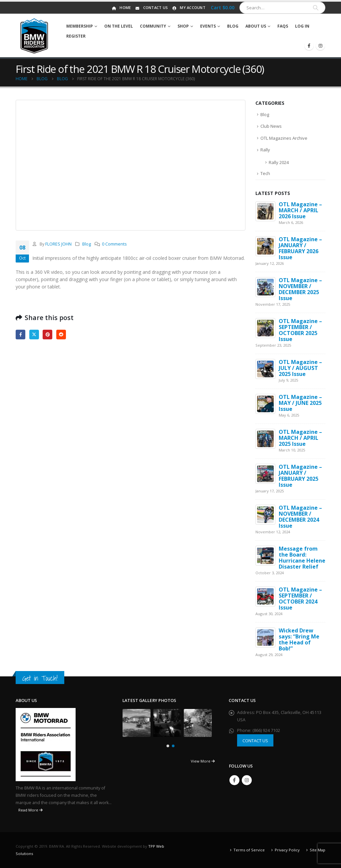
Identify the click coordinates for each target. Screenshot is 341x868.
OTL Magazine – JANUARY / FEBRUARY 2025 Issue (300, 476)
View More (203, 761)
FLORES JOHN (58, 244)
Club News (271, 126)
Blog (233, 26)
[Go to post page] (265, 211)
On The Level (119, 26)
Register (76, 36)
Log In (302, 26)
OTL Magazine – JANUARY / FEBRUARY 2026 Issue (300, 248)
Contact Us (151, 7)
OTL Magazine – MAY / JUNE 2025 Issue (300, 403)
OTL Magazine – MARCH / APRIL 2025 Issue (300, 438)
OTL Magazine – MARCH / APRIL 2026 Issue (300, 210)
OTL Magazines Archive (284, 138)
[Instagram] (320, 46)
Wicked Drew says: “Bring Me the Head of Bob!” (299, 639)
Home (121, 7)
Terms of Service (249, 850)
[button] (168, 746)
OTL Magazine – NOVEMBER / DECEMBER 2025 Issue (300, 289)
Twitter (34, 335)
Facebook (20, 335)
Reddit (61, 335)
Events (208, 26)
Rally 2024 (279, 162)
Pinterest (47, 335)
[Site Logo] (34, 36)
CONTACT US (255, 741)
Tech (265, 173)
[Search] (316, 8)
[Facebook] (309, 46)
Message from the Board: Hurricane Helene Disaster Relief (302, 558)
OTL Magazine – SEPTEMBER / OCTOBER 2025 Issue (300, 330)
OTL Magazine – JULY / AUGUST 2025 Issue (300, 368)
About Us (256, 26)
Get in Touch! (40, 678)
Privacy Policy (287, 850)
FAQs (283, 26)
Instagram (247, 780)
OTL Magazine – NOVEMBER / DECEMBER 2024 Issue (300, 517)
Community (153, 26)
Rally (265, 150)
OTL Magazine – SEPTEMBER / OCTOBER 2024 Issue (300, 599)
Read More (30, 810)
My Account (188, 7)
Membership (80, 26)
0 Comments (114, 244)
